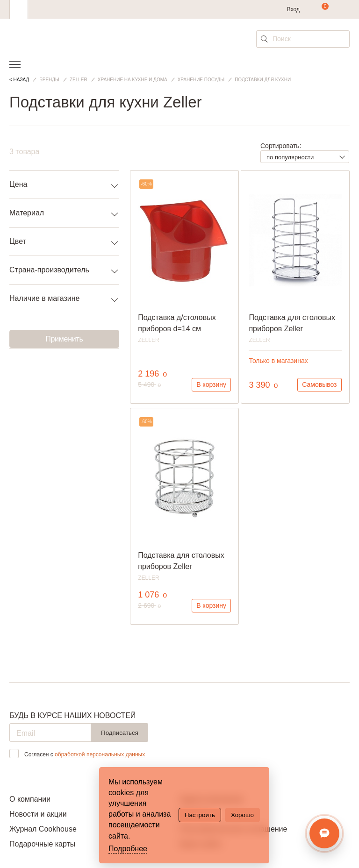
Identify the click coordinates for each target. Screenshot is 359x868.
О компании (30, 799)
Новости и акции (38, 814)
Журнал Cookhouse (43, 829)
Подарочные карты (42, 844)
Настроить (200, 815)
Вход (293, 9)
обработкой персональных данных (100, 754)
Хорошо (242, 815)
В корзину (211, 384)
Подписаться (120, 733)
